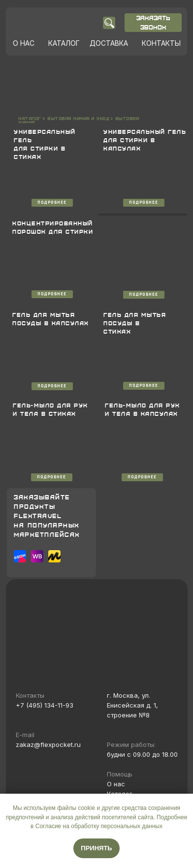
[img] (55, 23)
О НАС (24, 43)
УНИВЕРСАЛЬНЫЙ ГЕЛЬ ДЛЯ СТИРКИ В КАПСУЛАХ (145, 140)
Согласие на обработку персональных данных (99, 826)
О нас (116, 784)
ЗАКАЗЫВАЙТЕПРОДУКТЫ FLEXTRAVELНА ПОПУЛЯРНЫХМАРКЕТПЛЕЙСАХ (47, 516)
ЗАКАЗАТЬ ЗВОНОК (153, 22)
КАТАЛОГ (64, 43)
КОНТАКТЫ (161, 43)
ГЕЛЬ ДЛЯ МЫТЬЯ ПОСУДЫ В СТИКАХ (135, 323)
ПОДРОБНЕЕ (52, 203)
